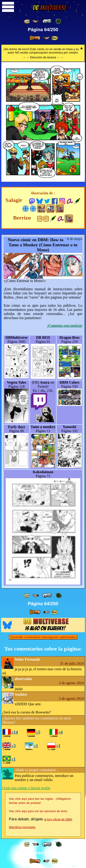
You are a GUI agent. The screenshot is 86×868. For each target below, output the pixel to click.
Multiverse (49, 8)
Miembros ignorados (22, 827)
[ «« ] (27, 21)
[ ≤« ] (36, 21)
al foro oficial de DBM (58, 819)
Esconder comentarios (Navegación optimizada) (43, 637)
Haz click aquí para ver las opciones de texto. (39, 811)
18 (40, 218)
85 (46, 218)
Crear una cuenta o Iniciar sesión (26, 788)
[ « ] (47, 21)
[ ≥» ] (47, 38)
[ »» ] (55, 38)
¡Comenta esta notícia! (65, 326)
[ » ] (35, 38)
